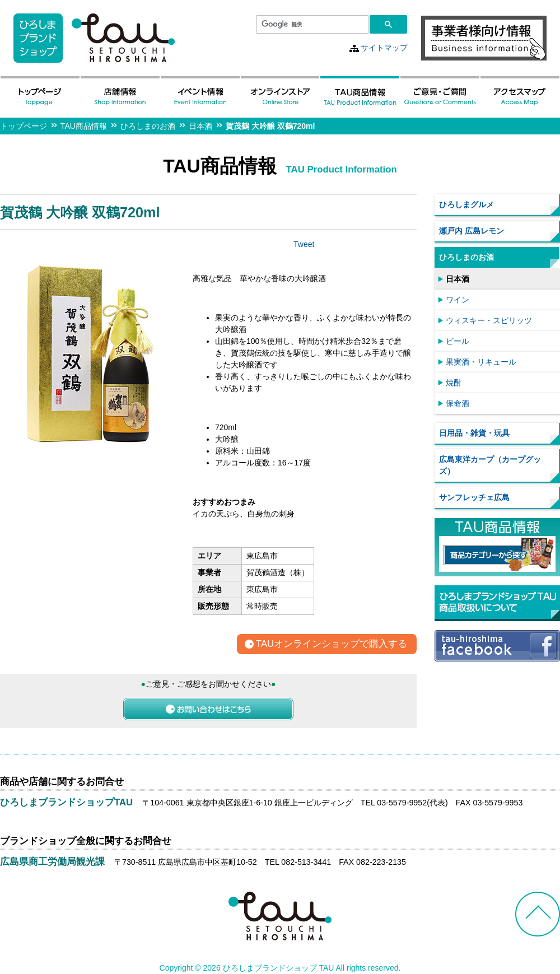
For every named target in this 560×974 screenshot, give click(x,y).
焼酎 (454, 383)
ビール (458, 341)
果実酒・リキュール (481, 362)
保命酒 (458, 403)
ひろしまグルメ (466, 204)
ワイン (458, 300)
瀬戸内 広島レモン (472, 231)
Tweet (304, 244)
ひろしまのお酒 (148, 126)
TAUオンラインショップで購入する (332, 644)
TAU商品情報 (84, 126)
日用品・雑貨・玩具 (474, 433)
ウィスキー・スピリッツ (489, 320)
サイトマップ (384, 48)
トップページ (24, 126)
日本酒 (200, 126)
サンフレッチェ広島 (474, 497)
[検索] (311, 25)
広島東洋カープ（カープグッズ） (490, 465)
